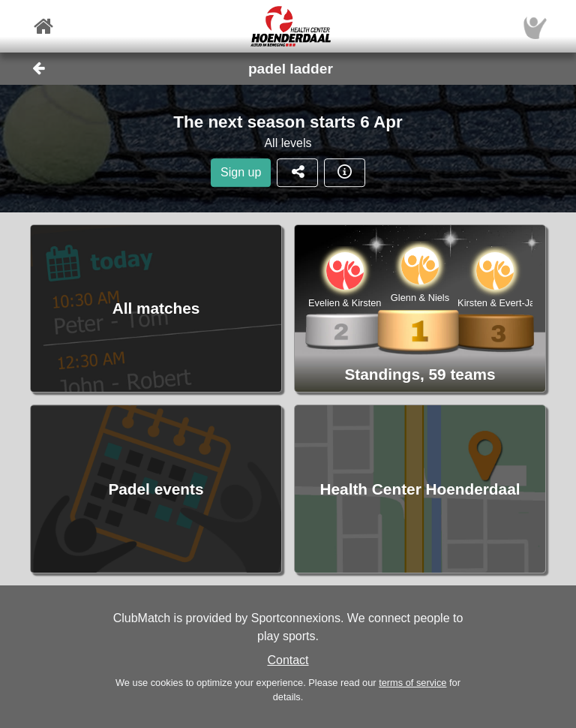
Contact (288, 660)
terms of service (412, 683)
